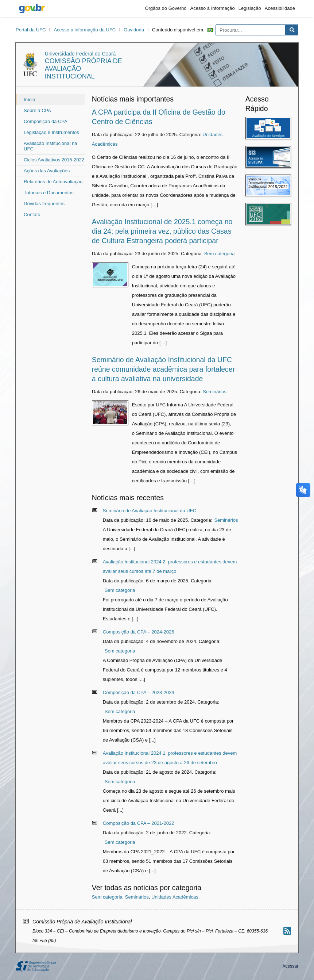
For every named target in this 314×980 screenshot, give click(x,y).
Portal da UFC (31, 30)
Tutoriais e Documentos (49, 193)
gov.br (32, 8)
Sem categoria (220, 254)
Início (29, 99)
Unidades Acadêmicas (175, 897)
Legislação (250, 8)
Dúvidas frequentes (44, 204)
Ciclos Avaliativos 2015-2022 (54, 160)
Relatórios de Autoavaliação (53, 182)
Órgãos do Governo (166, 8)
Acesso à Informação (213, 8)
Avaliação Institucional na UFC (50, 146)
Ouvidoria (134, 30)
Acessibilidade (280, 8)
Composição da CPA (46, 121)
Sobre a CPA (37, 110)
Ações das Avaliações (47, 171)
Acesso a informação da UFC (85, 30)
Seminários (215, 392)
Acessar (290, 966)
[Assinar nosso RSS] (287, 931)
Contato (32, 215)
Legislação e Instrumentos (51, 132)
